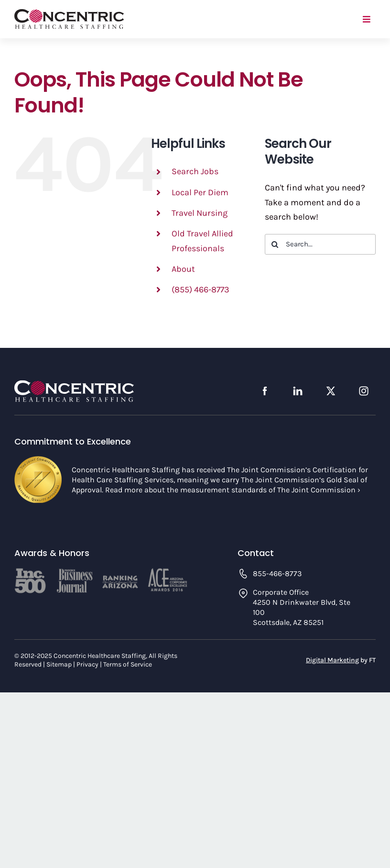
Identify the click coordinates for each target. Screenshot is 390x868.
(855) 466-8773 (200, 289)
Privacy (87, 664)
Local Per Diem (200, 192)
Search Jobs (195, 171)
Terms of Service (128, 664)
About (183, 269)
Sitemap (59, 664)
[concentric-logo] (69, 13)
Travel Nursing (200, 213)
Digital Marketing (332, 660)
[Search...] (320, 244)
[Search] (275, 244)
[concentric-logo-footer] (74, 384)
